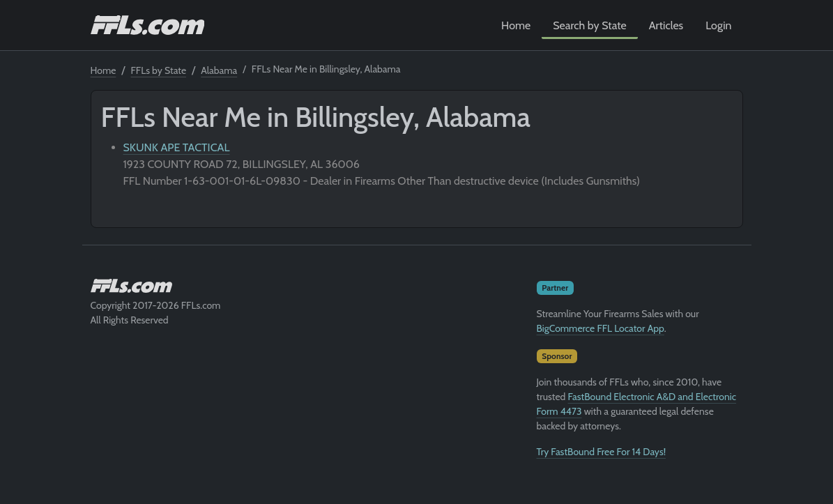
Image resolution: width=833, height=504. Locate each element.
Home (516, 25)
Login (718, 25)
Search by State (590, 25)
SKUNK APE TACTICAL (177, 147)
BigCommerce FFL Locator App (601, 328)
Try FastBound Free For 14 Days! (602, 452)
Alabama (219, 70)
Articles (666, 25)
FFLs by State (159, 70)
